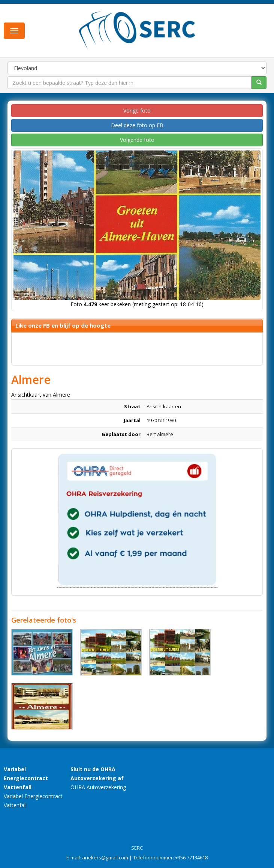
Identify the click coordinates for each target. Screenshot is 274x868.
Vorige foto (137, 111)
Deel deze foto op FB (137, 125)
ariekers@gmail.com (105, 857)
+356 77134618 (191, 857)
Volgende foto (137, 140)
